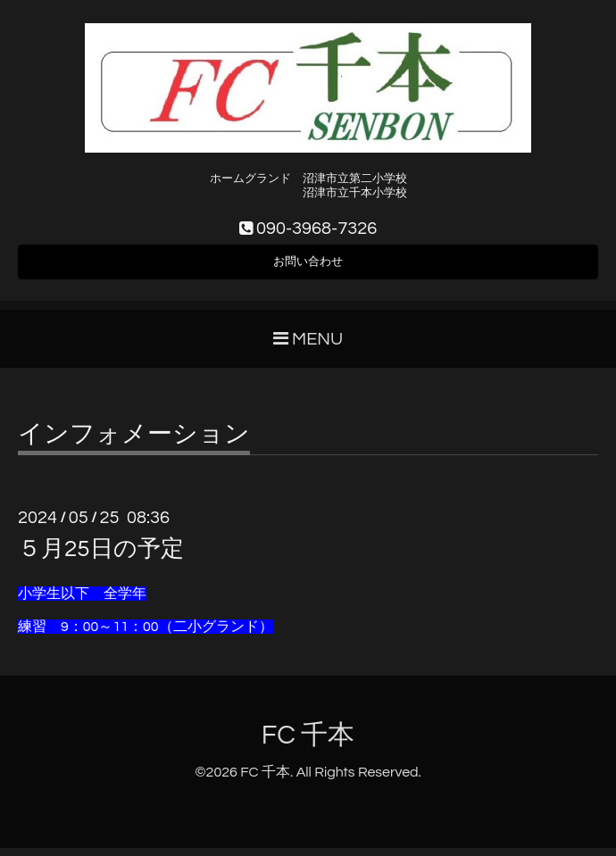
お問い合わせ (308, 267)
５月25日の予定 (101, 557)
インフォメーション (134, 443)
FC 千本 (308, 743)
